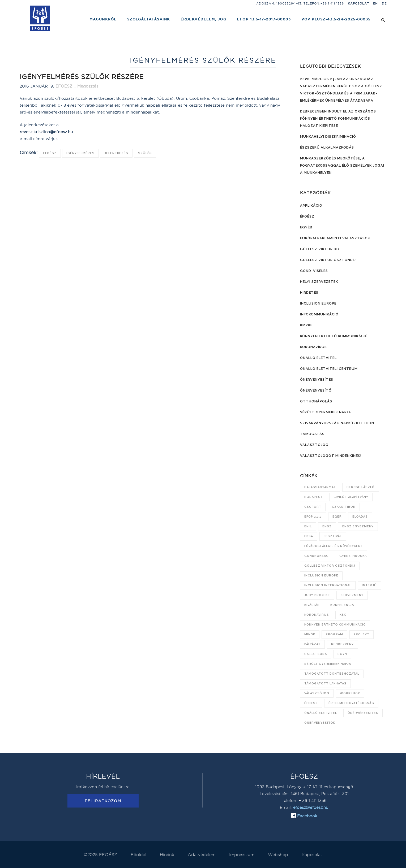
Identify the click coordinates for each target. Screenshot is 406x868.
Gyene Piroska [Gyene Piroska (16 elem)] (353, 556)
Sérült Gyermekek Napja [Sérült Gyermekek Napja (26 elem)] (328, 664)
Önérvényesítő (316, 390)
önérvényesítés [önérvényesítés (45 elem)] (363, 713)
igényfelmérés (80, 153)
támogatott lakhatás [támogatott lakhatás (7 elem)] (325, 683)
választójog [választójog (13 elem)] (317, 693)
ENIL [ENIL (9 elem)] (308, 526)
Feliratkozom (103, 801)
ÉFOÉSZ (50, 153)
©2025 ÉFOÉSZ (101, 854)
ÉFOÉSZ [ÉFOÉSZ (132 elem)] (311, 703)
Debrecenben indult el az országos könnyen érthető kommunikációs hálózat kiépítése (338, 118)
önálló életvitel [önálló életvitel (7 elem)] (321, 713)
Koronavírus (313, 347)
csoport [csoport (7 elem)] (313, 507)
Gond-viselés (314, 271)
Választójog (314, 445)
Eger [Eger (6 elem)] (337, 517)
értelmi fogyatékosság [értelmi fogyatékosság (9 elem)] (351, 703)
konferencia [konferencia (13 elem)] (342, 605)
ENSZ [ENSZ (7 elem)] (327, 526)
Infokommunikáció (319, 314)
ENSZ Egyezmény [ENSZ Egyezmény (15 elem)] (358, 526)
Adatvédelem (202, 854)
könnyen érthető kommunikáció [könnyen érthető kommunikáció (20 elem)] (335, 625)
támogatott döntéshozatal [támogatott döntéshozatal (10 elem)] (332, 674)
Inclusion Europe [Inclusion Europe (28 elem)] (321, 576)
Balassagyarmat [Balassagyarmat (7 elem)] (320, 487)
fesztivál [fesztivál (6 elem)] (333, 536)
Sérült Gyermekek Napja (326, 412)
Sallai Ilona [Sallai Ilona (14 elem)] (316, 654)
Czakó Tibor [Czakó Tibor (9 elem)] (344, 507)
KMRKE (306, 325)
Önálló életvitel (318, 358)
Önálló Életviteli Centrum (329, 369)
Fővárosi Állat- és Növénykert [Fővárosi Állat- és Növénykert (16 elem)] (334, 546)
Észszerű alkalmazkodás (327, 147)
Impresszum (242, 854)
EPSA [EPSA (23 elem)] (309, 536)
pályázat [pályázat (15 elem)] (312, 644)
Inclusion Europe (318, 303)
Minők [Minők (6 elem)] (310, 634)
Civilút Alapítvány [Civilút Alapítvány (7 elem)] (351, 497)
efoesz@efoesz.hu (311, 807)
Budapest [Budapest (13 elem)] (314, 497)
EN (375, 3)
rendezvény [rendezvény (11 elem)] (342, 644)
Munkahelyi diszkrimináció (328, 136)
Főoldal (138, 854)
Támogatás (312, 434)
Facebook (306, 816)
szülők (145, 153)
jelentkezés (116, 153)
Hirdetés (309, 292)
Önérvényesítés (317, 379)
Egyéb (306, 227)
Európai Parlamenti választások (335, 238)
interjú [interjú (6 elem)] (369, 585)
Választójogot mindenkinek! (331, 456)
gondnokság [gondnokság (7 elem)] (317, 556)
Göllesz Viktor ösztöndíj (328, 260)
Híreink (167, 854)
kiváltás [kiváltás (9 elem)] (312, 605)
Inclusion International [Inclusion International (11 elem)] (328, 585)
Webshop (278, 854)
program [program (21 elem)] (334, 634)
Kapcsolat (358, 3)
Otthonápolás (316, 401)
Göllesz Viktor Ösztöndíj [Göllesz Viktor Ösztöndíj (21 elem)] (330, 566)
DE (384, 3)
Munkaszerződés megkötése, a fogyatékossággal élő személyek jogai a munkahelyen (342, 165)
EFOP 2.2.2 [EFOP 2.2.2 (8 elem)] (313, 517)
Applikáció (311, 205)
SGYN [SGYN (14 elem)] (342, 654)
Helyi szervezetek (319, 282)
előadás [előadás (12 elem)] (360, 517)
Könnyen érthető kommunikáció (334, 336)
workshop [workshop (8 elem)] (350, 693)
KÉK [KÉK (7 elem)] (343, 615)
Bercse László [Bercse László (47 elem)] (361, 487)
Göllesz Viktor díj (320, 249)
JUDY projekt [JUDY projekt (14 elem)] (317, 595)
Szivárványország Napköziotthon (337, 423)
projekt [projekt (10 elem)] (362, 634)
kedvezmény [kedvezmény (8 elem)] (352, 595)
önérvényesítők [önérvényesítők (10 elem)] (320, 723)
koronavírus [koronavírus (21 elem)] (317, 615)
